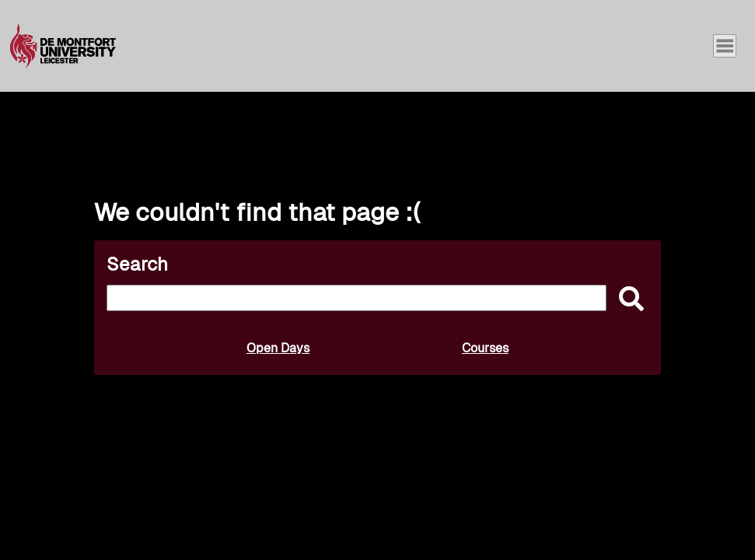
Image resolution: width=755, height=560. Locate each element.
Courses (485, 348)
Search (137, 264)
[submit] (627, 300)
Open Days (278, 348)
